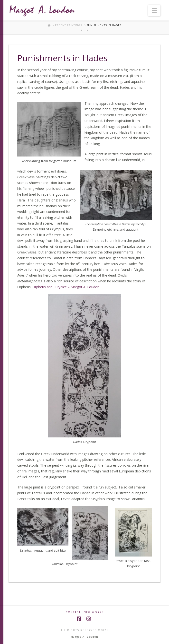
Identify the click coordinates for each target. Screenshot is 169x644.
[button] (154, 10)
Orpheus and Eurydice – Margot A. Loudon (66, 287)
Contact (73, 612)
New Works (94, 612)
